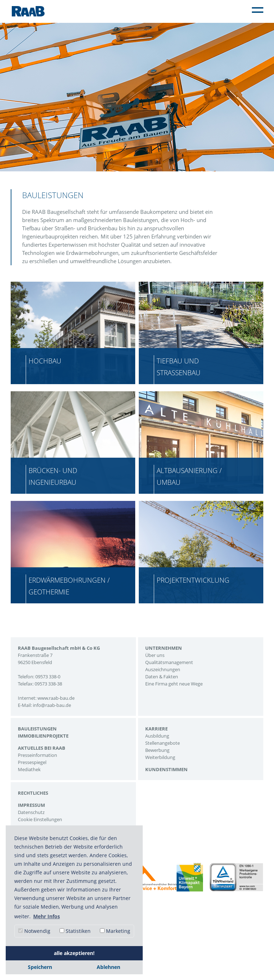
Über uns (155, 655)
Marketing (115, 931)
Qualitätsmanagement (169, 662)
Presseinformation (37, 755)
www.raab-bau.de (56, 698)
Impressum (31, 805)
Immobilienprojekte (43, 736)
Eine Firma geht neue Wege (174, 684)
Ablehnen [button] (108, 967)
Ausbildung (157, 736)
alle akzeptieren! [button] (74, 953)
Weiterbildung (160, 757)
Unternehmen (164, 648)
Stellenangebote (163, 743)
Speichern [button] (40, 967)
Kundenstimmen (166, 769)
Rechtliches (33, 793)
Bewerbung (157, 750)
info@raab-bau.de (52, 705)
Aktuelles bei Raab (42, 748)
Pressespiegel (32, 762)
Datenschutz (31, 812)
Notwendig (34, 931)
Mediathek (29, 769)
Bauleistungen (37, 729)
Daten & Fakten (162, 677)
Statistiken (75, 931)
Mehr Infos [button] (47, 916)
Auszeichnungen (163, 669)
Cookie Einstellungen (40, 819)
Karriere (156, 729)
